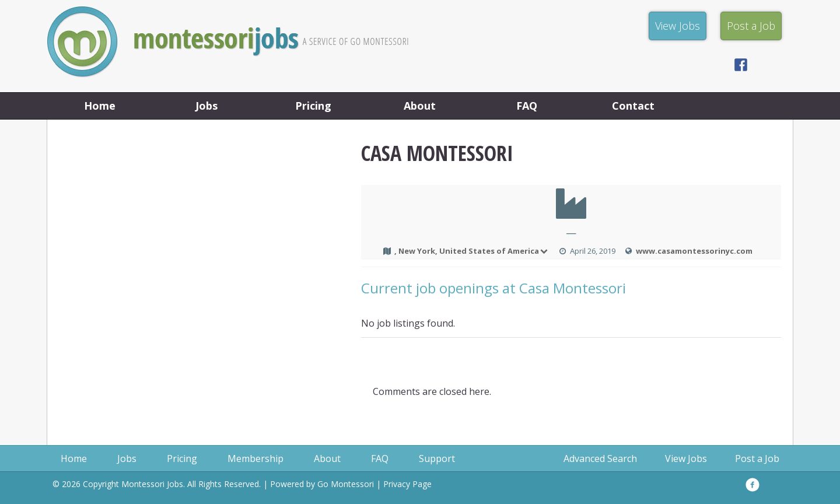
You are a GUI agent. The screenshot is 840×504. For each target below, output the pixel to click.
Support (437, 459)
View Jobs (686, 459)
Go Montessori (346, 484)
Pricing (313, 106)
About (420, 106)
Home (100, 106)
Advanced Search (600, 459)
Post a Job (757, 459)
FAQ (527, 106)
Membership (256, 459)
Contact (633, 106)
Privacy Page (407, 484)
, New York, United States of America (472, 251)
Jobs (206, 106)
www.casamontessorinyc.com (694, 251)
